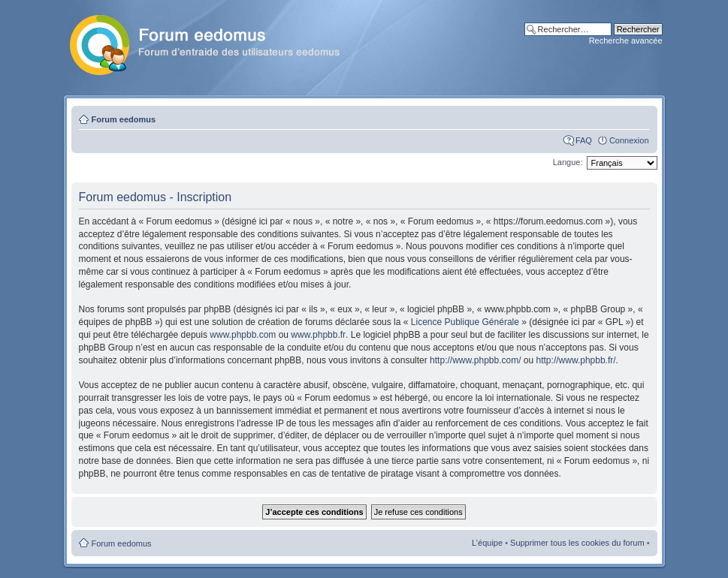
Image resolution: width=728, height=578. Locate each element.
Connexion (629, 140)
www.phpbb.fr (318, 335)
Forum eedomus (124, 119)
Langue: (568, 162)
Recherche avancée (626, 41)
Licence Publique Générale (465, 322)
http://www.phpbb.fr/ (576, 360)
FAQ (584, 140)
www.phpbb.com (243, 335)
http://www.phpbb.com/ (475, 360)
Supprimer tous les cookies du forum (577, 543)
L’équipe (487, 543)
